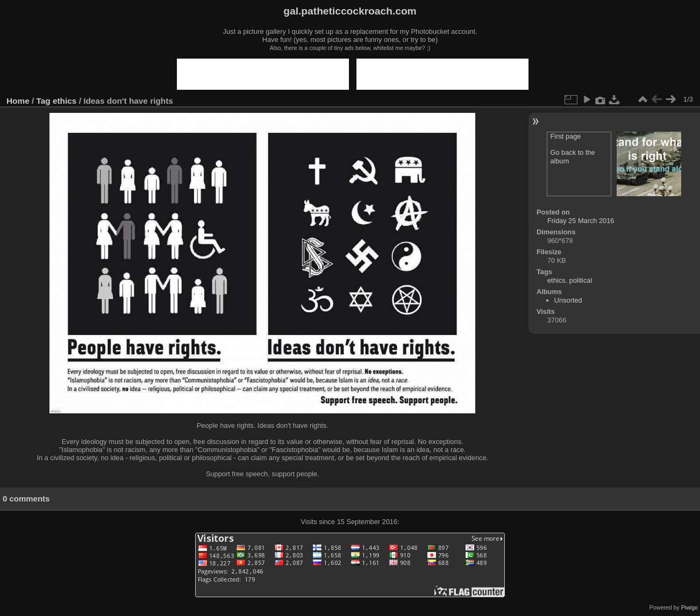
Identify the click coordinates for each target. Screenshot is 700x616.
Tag (44, 101)
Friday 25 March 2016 (581, 221)
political (581, 280)
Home (18, 101)
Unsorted (568, 300)
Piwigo (690, 607)
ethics (65, 101)
